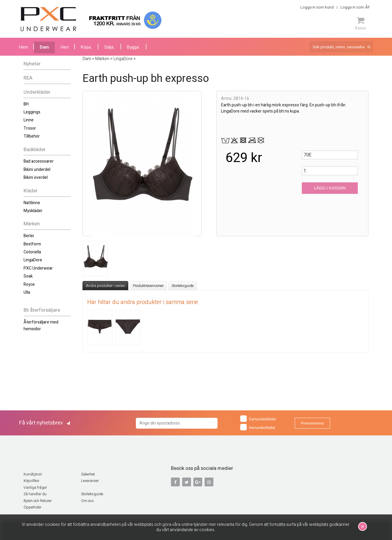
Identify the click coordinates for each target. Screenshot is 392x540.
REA (28, 78)
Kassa (360, 24)
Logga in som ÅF (355, 7)
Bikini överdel (36, 177)
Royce (29, 284)
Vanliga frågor (35, 488)
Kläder (31, 191)
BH (26, 104)
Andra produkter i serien (105, 286)
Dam (44, 47)
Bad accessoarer (39, 161)
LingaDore (33, 260)
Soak (28, 276)
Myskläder (33, 211)
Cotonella (32, 252)
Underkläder (37, 92)
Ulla (27, 292)
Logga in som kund (317, 7)
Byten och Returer (38, 501)
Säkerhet (88, 474)
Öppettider (32, 507)
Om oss (87, 501)
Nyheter (32, 64)
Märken (32, 224)
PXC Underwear (38, 268)
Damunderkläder (258, 419)
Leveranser (90, 481)
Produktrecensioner (148, 286)
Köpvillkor (31, 481)
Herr (65, 47)
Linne (29, 120)
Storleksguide (183, 286)
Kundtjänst (33, 474)
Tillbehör (32, 136)
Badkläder (35, 150)
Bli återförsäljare (42, 310)
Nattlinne (32, 203)
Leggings (32, 112)
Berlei (29, 236)
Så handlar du (35, 494)
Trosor (30, 128)
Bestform (32, 244)
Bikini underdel (37, 170)
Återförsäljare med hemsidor (41, 325)
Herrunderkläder (258, 427)
